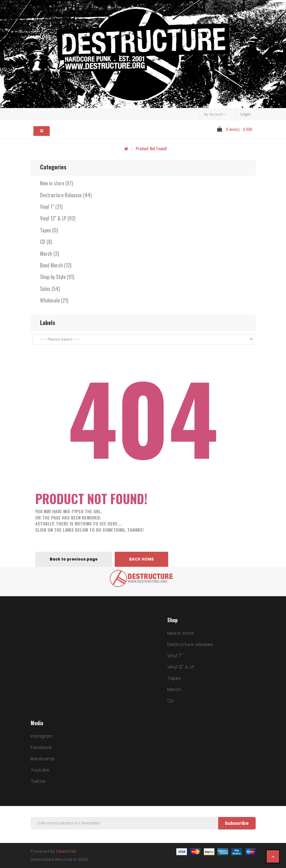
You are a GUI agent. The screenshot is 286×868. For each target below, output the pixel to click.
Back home (141, 559)
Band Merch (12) (56, 265)
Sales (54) (50, 289)
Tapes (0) (49, 230)
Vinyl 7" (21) (51, 207)
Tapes (174, 678)
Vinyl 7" (175, 656)
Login (246, 114)
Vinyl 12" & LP (181, 667)
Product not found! (151, 148)
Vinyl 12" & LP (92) (58, 218)
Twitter (38, 781)
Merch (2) (49, 254)
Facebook (41, 747)
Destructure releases (190, 644)
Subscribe (237, 823)
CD (171, 701)
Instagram (42, 736)
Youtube (40, 770)
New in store (181, 633)
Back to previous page (74, 559)
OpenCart (66, 851)
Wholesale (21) (54, 300)
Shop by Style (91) (57, 277)
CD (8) (46, 242)
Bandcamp (43, 759)
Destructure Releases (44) (66, 195)
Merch (174, 690)
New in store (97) (56, 183)
